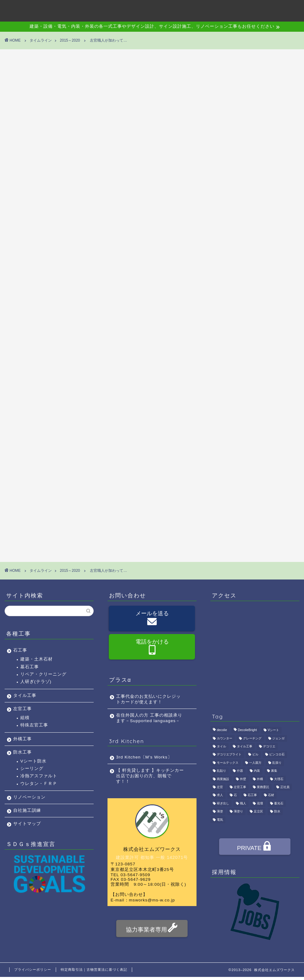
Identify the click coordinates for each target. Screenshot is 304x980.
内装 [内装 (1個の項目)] (257, 771)
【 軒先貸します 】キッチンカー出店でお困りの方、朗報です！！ (150, 776)
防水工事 (22, 752)
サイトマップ (27, 824)
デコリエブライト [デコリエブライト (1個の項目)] (229, 755)
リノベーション (29, 797)
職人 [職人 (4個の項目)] (243, 803)
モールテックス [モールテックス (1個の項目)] (228, 763)
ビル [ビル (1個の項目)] (255, 755)
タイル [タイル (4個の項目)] (221, 746)
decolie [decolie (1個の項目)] (222, 730)
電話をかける (152, 647)
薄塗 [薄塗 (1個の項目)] (220, 812)
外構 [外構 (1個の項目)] (260, 779)
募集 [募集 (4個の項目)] (274, 771)
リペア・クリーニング (43, 674)
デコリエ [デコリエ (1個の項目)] (269, 746)
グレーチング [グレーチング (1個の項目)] (252, 738)
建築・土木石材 (36, 659)
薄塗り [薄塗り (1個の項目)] (238, 812)
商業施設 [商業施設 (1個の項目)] (223, 779)
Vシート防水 (33, 761)
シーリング (32, 769)
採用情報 (231, 10)
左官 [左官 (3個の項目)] (220, 787)
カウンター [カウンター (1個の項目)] (225, 738)
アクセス (202, 10)
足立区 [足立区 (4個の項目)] (258, 812)
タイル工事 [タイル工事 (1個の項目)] (245, 746)
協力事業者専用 (152, 929)
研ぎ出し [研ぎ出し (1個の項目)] (223, 803)
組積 (25, 718)
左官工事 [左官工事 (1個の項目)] (240, 787)
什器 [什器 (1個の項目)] (240, 771)
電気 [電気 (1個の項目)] (220, 820)
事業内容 (144, 10)
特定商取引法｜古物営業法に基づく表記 (94, 970)
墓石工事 (30, 667)
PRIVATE (254, 847)
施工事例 (173, 10)
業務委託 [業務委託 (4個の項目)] (263, 787)
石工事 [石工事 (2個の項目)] (252, 795)
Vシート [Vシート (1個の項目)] (273, 730)
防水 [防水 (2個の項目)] (277, 812)
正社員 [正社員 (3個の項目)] (285, 787)
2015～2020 (19, 68)
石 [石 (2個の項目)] (235, 795)
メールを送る (152, 619)
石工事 (20, 650)
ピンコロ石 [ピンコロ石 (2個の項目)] (277, 755)
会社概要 (115, 10)
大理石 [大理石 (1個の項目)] (279, 779)
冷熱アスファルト (39, 776)
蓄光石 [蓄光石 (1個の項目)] (279, 803)
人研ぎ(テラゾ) (36, 682)
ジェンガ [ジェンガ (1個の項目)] (278, 738)
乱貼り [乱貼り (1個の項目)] (221, 771)
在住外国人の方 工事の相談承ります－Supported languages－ (149, 718)
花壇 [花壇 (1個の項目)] (260, 803)
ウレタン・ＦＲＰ (39, 784)
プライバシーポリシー (33, 970)
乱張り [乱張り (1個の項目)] (277, 763)
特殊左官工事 (34, 725)
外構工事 (22, 739)
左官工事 (22, 709)
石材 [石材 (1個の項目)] (271, 795)
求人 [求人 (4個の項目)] (220, 795)
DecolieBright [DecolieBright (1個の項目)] (247, 730)
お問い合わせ (265, 10)
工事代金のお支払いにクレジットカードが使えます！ (148, 699)
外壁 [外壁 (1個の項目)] (243, 779)
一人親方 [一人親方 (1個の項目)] (255, 763)
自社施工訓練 (27, 810)
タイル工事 (25, 695)
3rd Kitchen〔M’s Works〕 (144, 757)
